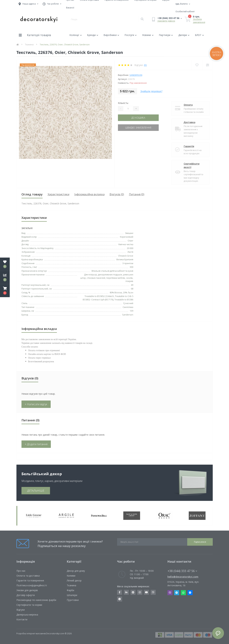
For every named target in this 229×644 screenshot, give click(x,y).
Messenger (190, 593)
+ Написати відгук (36, 404)
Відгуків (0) (117, 194)
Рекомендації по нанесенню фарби (36, 600)
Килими (71, 576)
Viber (170, 593)
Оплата (188, 105)
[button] (5, 291)
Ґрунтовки (73, 600)
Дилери (184, 35)
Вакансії (70, 8)
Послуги (131, 35)
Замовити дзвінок (166, 21)
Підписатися (200, 542)
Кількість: (123, 103)
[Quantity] (128, 109)
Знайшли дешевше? (151, 91)
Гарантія (189, 146)
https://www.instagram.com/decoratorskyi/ (140, 592)
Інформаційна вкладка (89, 194)
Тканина (29, 45)
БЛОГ (199, 35)
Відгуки (21, 610)
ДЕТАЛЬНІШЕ (36, 491)
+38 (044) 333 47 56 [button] (182, 571)
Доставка (189, 122)
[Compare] (207, 65)
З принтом (128, 263)
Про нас (21, 571)
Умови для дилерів (27, 590)
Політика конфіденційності (32, 585)
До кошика (138, 118)
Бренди (93, 35)
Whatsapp (183, 593)
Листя (130, 252)
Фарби (70, 590)
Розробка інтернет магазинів (31, 634)
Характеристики (58, 194)
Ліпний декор (74, 580)
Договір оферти (26, 595)
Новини (148, 35)
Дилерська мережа (27, 615)
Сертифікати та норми (29, 605)
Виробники (111, 35)
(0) (145, 65)
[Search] (142, 19)
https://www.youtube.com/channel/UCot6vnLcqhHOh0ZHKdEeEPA (146, 592)
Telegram (177, 593)
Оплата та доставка (28, 576)
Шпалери (72, 595)
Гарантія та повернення (30, 580)
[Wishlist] (197, 65)
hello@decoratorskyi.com (183, 577)
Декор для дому (76, 571)
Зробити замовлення (199, 21)
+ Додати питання (36, 444)
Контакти (22, 619)
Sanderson (136, 75)
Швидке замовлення (138, 128)
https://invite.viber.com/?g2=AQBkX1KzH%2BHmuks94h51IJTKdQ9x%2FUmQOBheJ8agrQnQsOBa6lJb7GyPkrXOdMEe (153, 592)
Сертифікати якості (192, 165)
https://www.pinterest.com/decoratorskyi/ (133, 592)
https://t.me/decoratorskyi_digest (120, 599)
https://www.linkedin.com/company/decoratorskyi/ (126, 592)
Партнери (166, 35)
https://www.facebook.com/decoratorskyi (120, 592)
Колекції (76, 35)
